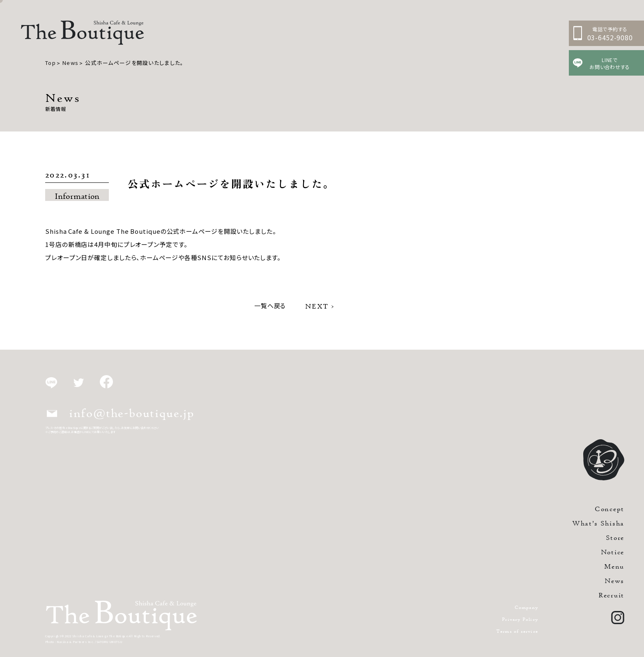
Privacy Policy (520, 619)
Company (526, 607)
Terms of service (517, 631)
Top (51, 63)
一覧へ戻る (270, 305)
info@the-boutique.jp (121, 413)
